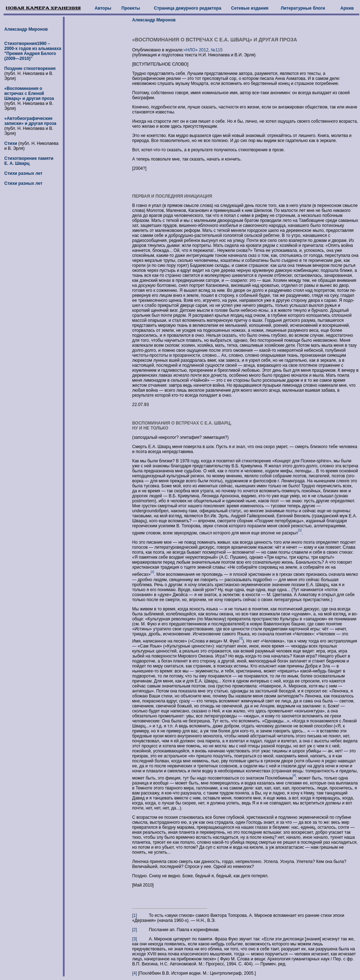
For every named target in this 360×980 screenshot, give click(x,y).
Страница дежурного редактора (188, 8)
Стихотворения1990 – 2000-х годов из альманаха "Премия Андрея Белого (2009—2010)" (33, 51)
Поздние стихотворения (30, 68)
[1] (134, 915)
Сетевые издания (250, 8)
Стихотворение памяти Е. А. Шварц (29, 161)
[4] (134, 973)
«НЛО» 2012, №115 (203, 50)
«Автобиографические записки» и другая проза (30, 121)
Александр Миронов (26, 29)
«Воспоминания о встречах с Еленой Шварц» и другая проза (29, 93)
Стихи (11, 143)
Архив (347, 8)
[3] (134, 939)
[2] (134, 930)
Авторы (103, 8)
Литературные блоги (303, 8)
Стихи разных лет (23, 173)
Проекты (131, 8)
